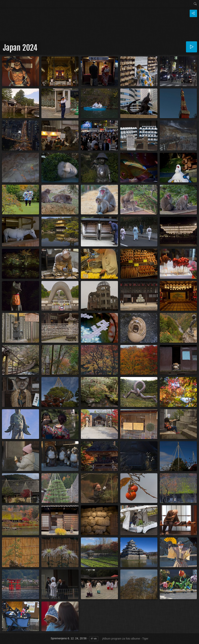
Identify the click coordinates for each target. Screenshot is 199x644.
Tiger (145, 639)
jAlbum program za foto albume (121, 639)
